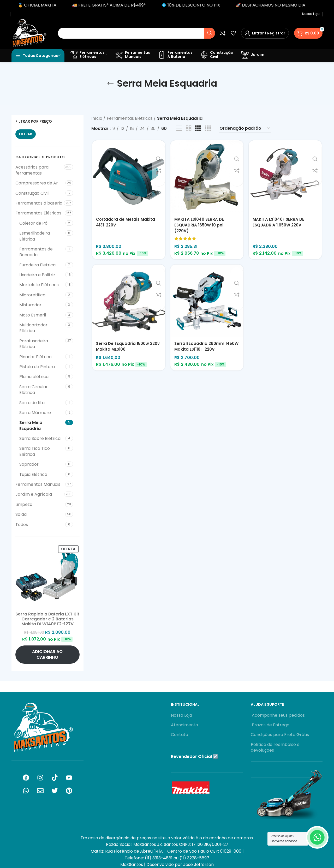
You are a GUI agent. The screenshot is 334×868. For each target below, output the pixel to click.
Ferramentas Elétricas (38, 213)
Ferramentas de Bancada (36, 252)
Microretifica (32, 295)
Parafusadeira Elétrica (34, 344)
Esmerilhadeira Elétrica (35, 236)
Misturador (30, 305)
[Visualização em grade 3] (198, 128)
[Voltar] (110, 83)
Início (97, 118)
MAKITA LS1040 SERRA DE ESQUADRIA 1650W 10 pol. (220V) (200, 226)
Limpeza (24, 504)
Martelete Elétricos (39, 285)
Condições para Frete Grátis (280, 735)
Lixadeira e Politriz (37, 275)
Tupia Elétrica (33, 474)
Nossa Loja (181, 715)
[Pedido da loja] (245, 128)
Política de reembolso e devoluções (275, 747)
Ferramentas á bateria (39, 203)
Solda (21, 514)
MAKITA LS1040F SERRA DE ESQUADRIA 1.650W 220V (280, 223)
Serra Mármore (35, 413)
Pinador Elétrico (35, 357)
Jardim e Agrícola (34, 494)
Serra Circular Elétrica (34, 390)
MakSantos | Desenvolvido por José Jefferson (167, 864)
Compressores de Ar (37, 183)
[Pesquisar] (136, 33)
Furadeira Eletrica (37, 265)
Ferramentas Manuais (38, 484)
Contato (180, 735)
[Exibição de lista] (179, 128)
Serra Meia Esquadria (31, 425)
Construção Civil (32, 193)
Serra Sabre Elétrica (40, 438)
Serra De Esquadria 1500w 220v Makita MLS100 (123, 347)
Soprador (29, 464)
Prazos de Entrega (270, 725)
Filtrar (26, 134)
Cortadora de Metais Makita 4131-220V (126, 223)
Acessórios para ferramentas (32, 170)
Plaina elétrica (34, 377)
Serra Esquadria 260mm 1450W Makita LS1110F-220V (203, 347)
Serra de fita (32, 403)
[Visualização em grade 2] (189, 128)
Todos (22, 525)
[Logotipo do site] (29, 33)
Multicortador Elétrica (33, 328)
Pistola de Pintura (37, 367)
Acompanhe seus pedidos (278, 715)
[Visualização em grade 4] (208, 128)
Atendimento (184, 725)
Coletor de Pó (33, 223)
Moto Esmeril (33, 315)
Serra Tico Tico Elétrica (35, 451)
